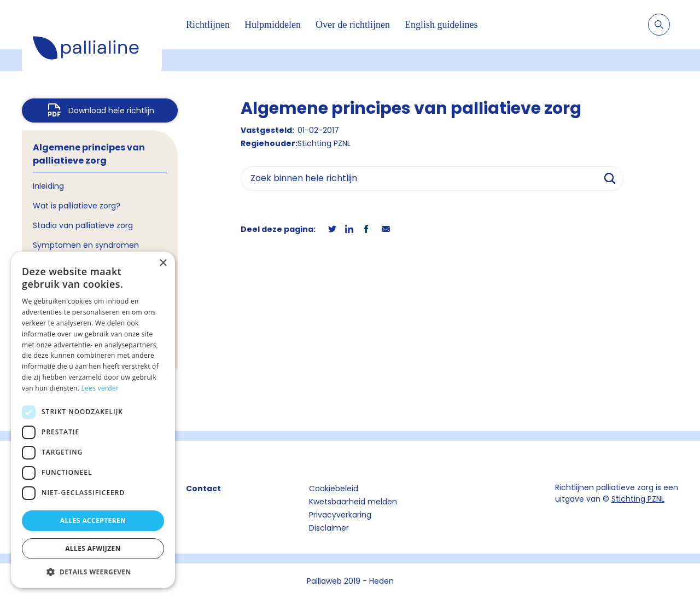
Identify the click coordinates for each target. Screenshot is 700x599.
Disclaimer (329, 528)
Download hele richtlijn (111, 111)
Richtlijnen (208, 25)
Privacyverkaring (340, 515)
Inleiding (48, 186)
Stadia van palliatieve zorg (83, 225)
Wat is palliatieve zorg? (77, 206)
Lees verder (100, 388)
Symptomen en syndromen (86, 245)
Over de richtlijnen (353, 25)
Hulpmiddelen (273, 25)
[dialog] (93, 420)
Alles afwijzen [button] (93, 548)
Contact (203, 488)
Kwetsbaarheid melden (353, 502)
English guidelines (441, 25)
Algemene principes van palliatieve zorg (89, 154)
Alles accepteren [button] (93, 521)
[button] (93, 572)
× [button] (163, 263)
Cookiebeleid (334, 488)
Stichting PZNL (638, 499)
